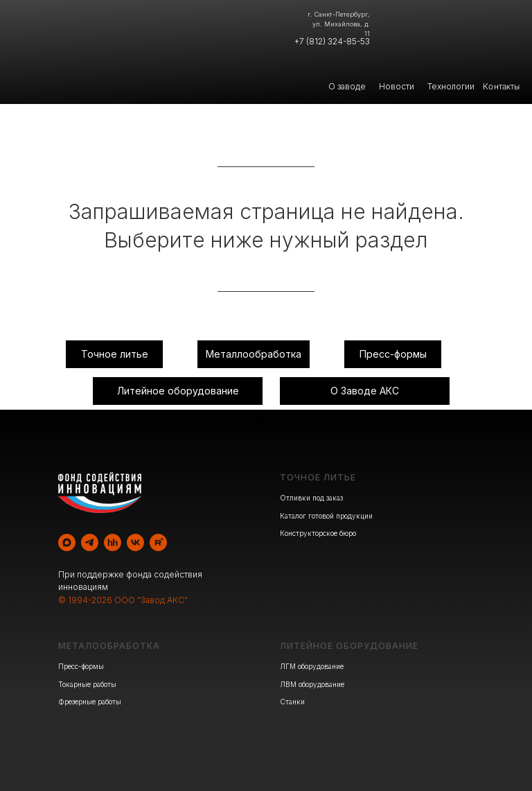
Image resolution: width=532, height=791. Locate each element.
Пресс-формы (81, 666)
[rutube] (158, 542)
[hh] (113, 542)
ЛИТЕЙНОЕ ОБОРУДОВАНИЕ (349, 646)
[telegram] (90, 542)
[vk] (135, 542)
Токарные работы (87, 684)
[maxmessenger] (67, 542)
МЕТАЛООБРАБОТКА (109, 646)
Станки (292, 702)
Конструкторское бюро (318, 533)
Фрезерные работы (90, 702)
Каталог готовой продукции (326, 516)
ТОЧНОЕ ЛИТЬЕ (318, 477)
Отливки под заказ (311, 498)
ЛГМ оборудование (312, 666)
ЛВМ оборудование (312, 684)
